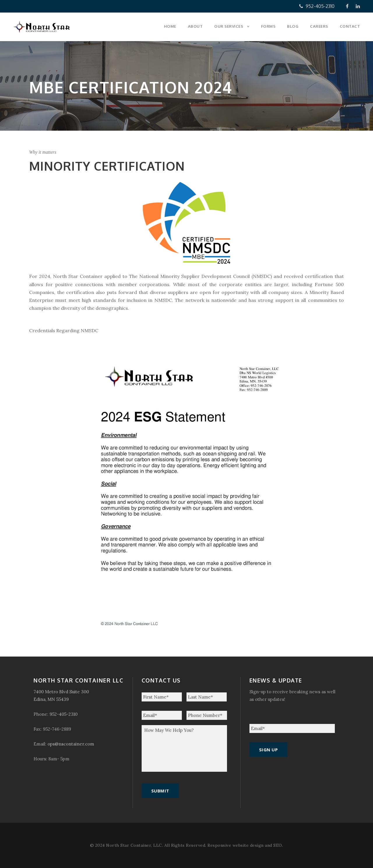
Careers (319, 26)
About (195, 26)
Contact (350, 26)
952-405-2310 (317, 6)
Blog (293, 26)
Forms (268, 26)
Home (170, 26)
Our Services (229, 26)
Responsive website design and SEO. (245, 845)
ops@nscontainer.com (71, 744)
